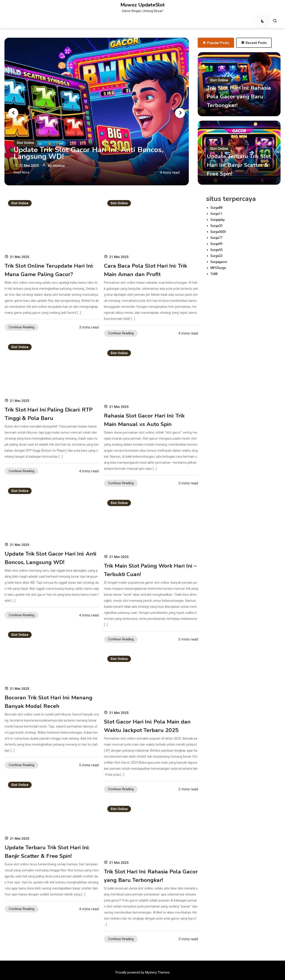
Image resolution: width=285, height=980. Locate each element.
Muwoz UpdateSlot (143, 5)
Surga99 (216, 244)
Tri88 (214, 274)
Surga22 (216, 256)
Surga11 (216, 214)
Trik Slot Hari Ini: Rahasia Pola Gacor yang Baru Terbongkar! (238, 96)
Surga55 (216, 250)
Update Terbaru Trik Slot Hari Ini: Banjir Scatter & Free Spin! (234, 165)
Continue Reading (21, 327)
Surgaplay (218, 220)
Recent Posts (254, 43)
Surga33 (216, 226)
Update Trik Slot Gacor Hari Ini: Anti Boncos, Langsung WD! (94, 153)
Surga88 (216, 208)
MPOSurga (218, 268)
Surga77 (216, 238)
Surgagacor (219, 262)
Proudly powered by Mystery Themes (143, 972)
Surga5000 (218, 232)
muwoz (61, 165)
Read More (21, 172)
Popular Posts (216, 43)
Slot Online (25, 143)
